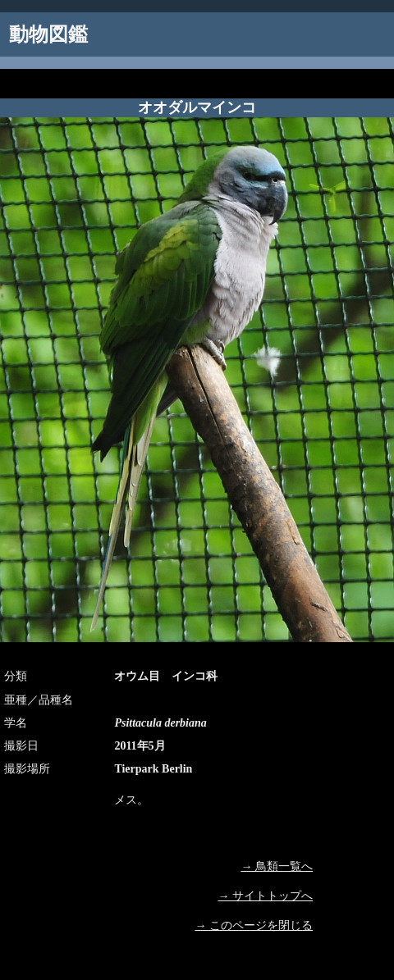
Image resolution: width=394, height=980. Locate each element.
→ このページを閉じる (254, 925)
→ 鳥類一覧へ (277, 866)
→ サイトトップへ (266, 896)
